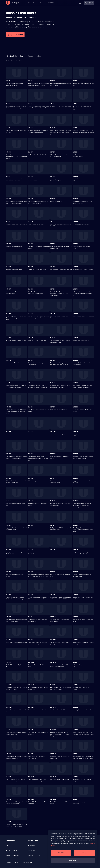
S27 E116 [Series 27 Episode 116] (75, 730)
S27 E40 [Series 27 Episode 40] (75, 289)
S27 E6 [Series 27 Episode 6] (30, 103)
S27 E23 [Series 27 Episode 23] (53, 199)
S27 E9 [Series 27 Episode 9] (8, 128)
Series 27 (19, 61)
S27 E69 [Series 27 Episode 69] (8, 478)
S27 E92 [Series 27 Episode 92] (75, 594)
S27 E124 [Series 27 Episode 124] (75, 777)
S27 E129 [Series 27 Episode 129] (9, 822)
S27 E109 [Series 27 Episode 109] (9, 707)
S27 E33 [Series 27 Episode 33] (8, 266)
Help (7, 845)
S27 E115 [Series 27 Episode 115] (53, 730)
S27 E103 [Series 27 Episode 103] (53, 662)
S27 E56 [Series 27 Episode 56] (75, 383)
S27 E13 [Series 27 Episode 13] (8, 152)
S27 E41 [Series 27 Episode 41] (8, 313)
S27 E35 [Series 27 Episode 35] (53, 266)
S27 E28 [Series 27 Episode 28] (75, 221)
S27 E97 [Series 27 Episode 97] (8, 640)
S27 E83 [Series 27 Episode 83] (53, 549)
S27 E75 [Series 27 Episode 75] (53, 501)
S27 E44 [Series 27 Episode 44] (75, 313)
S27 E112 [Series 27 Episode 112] (75, 707)
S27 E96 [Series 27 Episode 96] (75, 617)
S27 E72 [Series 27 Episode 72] (75, 478)
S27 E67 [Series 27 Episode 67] (53, 454)
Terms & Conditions (12, 855)
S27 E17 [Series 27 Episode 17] (8, 176)
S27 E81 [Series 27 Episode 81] (8, 549)
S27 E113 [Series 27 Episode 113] (8, 730)
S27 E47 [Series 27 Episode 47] (53, 338)
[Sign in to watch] (15, 35)
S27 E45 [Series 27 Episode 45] (8, 338)
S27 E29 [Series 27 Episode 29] (8, 244)
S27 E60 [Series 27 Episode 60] (75, 407)
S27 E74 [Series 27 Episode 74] (31, 501)
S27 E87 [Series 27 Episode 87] (53, 572)
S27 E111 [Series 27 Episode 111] (53, 707)
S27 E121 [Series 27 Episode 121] (8, 777)
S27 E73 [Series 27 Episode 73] (8, 501)
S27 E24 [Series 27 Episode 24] (75, 199)
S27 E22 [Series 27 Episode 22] (31, 199)
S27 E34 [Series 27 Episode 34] (31, 266)
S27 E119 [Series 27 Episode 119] (53, 754)
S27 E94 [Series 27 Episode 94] (31, 617)
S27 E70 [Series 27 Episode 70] (31, 478)
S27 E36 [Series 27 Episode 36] (75, 266)
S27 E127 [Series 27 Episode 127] (53, 799)
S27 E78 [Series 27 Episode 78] (31, 525)
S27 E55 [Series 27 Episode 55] (53, 383)
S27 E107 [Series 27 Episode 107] (53, 685)
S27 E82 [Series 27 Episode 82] (31, 549)
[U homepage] (8, 3)
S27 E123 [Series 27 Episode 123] (53, 777)
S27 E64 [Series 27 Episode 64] (75, 431)
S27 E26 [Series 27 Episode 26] (31, 221)
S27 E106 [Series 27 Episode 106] (31, 685)
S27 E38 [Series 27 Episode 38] (31, 289)
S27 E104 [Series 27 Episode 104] (75, 662)
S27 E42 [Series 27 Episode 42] (31, 313)
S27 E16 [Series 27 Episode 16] (75, 152)
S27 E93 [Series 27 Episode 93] (8, 617)
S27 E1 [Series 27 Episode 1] (8, 81)
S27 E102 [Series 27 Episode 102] (31, 662)
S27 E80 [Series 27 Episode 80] (75, 525)
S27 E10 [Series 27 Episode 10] (31, 128)
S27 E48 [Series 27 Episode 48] (75, 338)
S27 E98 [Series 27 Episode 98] (31, 640)
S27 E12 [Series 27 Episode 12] (75, 128)
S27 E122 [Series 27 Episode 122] (31, 777)
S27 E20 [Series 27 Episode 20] (75, 176)
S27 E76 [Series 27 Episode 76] (75, 501)
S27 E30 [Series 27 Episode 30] (31, 244)
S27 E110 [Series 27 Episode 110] (31, 707)
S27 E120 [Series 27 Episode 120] (75, 754)
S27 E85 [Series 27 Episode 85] (8, 572)
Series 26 (9, 61)
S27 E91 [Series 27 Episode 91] (53, 594)
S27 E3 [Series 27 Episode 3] (52, 81)
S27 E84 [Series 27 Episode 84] (75, 549)
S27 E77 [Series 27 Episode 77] (8, 525)
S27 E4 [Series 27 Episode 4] (75, 81)
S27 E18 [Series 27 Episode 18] (30, 176)
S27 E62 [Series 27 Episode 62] (31, 431)
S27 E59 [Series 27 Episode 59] (53, 407)
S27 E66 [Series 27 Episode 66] (31, 454)
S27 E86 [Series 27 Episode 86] (31, 572)
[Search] (80, 3)
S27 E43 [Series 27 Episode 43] (53, 313)
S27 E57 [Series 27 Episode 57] (8, 407)
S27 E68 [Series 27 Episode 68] (75, 454)
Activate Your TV (11, 850)
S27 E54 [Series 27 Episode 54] (31, 383)
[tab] (35, 56)
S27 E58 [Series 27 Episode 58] (31, 407)
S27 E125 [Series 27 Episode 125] (9, 799)
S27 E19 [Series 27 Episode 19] (53, 176)
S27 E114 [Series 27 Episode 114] (31, 730)
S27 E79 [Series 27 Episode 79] (53, 525)
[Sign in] (89, 3)
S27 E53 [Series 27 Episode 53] (8, 383)
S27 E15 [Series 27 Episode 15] (53, 152)
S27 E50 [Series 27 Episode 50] (31, 360)
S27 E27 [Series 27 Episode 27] (53, 221)
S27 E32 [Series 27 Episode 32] (75, 244)
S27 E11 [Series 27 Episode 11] (53, 128)
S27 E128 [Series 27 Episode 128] (75, 799)
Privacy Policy (33, 845)
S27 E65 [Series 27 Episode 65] (8, 454)
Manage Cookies (34, 855)
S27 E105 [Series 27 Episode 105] (9, 685)
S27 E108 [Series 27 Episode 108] (75, 685)
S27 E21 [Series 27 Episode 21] (8, 199)
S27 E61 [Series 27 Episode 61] (8, 431)
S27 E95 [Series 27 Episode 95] (53, 617)
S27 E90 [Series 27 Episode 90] (31, 594)
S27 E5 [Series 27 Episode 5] (8, 103)
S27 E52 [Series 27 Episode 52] (75, 360)
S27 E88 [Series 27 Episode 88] (75, 572)
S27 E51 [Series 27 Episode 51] (53, 360)
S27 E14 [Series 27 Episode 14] (30, 152)
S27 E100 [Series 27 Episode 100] (75, 640)
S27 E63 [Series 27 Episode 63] (53, 431)
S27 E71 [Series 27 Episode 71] (53, 478)
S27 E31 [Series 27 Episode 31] (53, 244)
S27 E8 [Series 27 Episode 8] (75, 103)
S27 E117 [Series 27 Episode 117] (8, 754)
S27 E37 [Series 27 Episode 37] (8, 289)
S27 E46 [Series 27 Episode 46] (31, 338)
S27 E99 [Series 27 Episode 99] (53, 640)
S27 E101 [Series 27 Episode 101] (9, 662)
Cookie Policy (33, 850)
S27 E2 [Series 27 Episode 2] (30, 81)
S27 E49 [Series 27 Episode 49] (8, 360)
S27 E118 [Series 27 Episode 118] (31, 754)
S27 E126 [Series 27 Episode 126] (31, 799)
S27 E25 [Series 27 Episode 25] (8, 221)
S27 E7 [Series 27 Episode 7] (52, 103)
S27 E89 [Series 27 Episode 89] (8, 594)
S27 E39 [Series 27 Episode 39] (53, 289)
